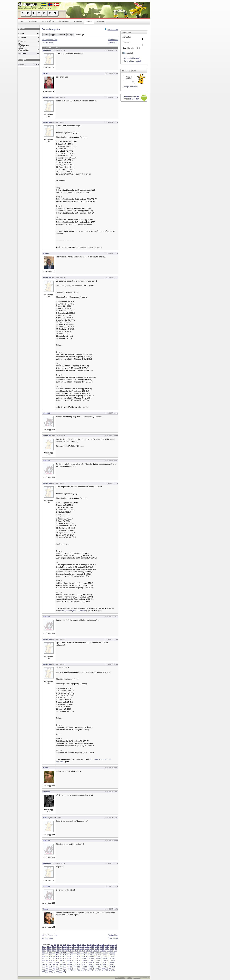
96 (55, 951)
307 (54, 970)
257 (100, 964)
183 (61, 958)
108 (94, 951)
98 (60, 951)
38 (60, 947)
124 (75, 952)
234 (92, 962)
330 (61, 972)
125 (79, 952)
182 (57, 958)
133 (107, 952)
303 (114, 968)
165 (71, 956)
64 (50, 949)
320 (100, 970)
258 (103, 964)
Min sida (100, 21)
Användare (127, 37)
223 (54, 962)
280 (107, 966)
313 (75, 970)
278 (100, 966)
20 (90, 945)
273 (82, 966)
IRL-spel (70, 35)
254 (89, 964)
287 (57, 968)
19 (88, 945)
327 (50, 972)
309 (61, 970)
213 (92, 960)
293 (79, 968)
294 (82, 968)
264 (50, 966)
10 (65, 945)
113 (112, 951)
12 (70, 945)
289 (64, 968)
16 (80, 945)
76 (80, 949)
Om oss (137, 978)
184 (64, 958)
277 (96, 966)
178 (43, 958)
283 (43, 968)
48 (86, 947)
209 (79, 960)
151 (96, 954)
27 (108, 945)
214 (96, 960)
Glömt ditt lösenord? (132, 58)
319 (96, 970)
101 (70, 951)
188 (79, 958)
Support (53, 35)
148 (86, 954)
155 (110, 954)
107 (90, 951)
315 (82, 970)
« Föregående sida (50, 40)
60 (116, 947)
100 (66, 951)
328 (54, 972)
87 (108, 949)
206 (68, 960)
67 (58, 949)
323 (110, 970)
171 (92, 956)
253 (86, 964)
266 (57, 966)
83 (98, 949)
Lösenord (126, 42)
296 (89, 968)
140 (57, 954)
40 (65, 947)
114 (115, 951)
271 (75, 966)
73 (73, 949)
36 (55, 947)
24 (100, 945)
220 (43, 962)
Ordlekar (62, 35)
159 (50, 956)
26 (105, 945)
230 (79, 962)
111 (105, 951)
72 (70, 949)
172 (96, 956)
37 (58, 947)
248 (68, 964)
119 (57, 952)
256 (96, 964)
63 (48, 949)
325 (43, 972)
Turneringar (80, 35)
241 (43, 964)
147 (82, 954)
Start (22, 21)
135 (114, 952)
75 (78, 949)
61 (43, 949)
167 (79, 956)
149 (89, 954)
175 (107, 956)
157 (43, 956)
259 (107, 964)
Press (130, 978)
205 (64, 960)
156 (114, 954)
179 (47, 958)
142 (64, 954)
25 (103, 945)
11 (68, 945)
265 (54, 966)
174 (103, 956)
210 (82, 960)
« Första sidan (48, 43)
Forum (89, 21)
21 (93, 945)
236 (100, 962)
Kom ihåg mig (128, 48)
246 (61, 964)
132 (103, 952)
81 (93, 949)
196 (107, 958)
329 (57, 972)
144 (71, 954)
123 (71, 952)
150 (92, 954)
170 (89, 956)
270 (71, 966)
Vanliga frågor (48, 21)
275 (89, 966)
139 (54, 954)
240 (114, 962)
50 (90, 947)
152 (100, 954)
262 (43, 966)
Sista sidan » (113, 43)
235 (96, 962)
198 (114, 958)
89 (113, 949)
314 (79, 970)
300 (103, 968)
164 (68, 956)
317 (89, 970)
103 (77, 951)
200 (47, 960)
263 (47, 966)
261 (114, 964)
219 (114, 960)
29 (113, 945)
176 (110, 956)
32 (45, 947)
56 (106, 947)
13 (73, 945)
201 (50, 960)
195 (103, 958)
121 (64, 952)
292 (75, 968)
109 (98, 951)
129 (92, 952)
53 (98, 947)
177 (114, 956)
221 (47, 962)
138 (50, 954)
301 (107, 968)
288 (61, 968)
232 (86, 962)
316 (86, 970)
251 (79, 964)
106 (87, 951)
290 (68, 968)
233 (89, 962)
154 (107, 954)
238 (107, 962)
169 (86, 956)
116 (47, 952)
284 (47, 968)
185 (68, 958)
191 (89, 958)
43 (73, 947)
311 (68, 970)
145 (75, 954)
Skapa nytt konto (131, 87)
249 (71, 964)
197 (110, 958)
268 (64, 966)
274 (86, 966)
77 (83, 949)
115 (43, 952)
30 (116, 945)
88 (111, 949)
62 (45, 949)
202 (54, 960)
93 (48, 951)
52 (96, 947)
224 (57, 962)
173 (100, 956)
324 (114, 970)
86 (106, 949)
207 (71, 960)
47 (83, 947)
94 (50, 951)
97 (58, 951)
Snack (46, 35)
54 (101, 947)
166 (75, 956)
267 (61, 966)
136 (43, 954)
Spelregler (33, 21)
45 (78, 947)
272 (79, 966)
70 (65, 949)
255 (92, 964)
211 (86, 960)
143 (68, 954)
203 (57, 960)
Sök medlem (64, 21)
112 (108, 951)
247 (64, 964)
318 (92, 970)
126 (82, 952)
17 (83, 945)
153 (103, 954)
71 (68, 949)
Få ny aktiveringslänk (133, 61)
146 (79, 954)
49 (88, 947)
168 (82, 956)
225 (61, 962)
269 (68, 966)
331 (64, 972)
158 (47, 956)
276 (92, 966)
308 (57, 970)
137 (47, 954)
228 (71, 962)
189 (82, 958)
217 (107, 960)
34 (50, 947)
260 (110, 964)
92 (45, 951)
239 (110, 962)
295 (86, 968)
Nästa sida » (113, 40)
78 (86, 949)
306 (50, 970)
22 (95, 945)
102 (73, 951)
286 (54, 968)
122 (68, 952)
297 (92, 968)
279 (103, 966)
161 (57, 956)
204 (61, 960)
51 (93, 947)
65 (53, 949)
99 (63, 951)
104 (80, 951)
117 (50, 952)
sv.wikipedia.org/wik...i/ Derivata (73, 611)
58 (111, 947)
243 (50, 964)
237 (103, 962)
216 (103, 960)
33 (48, 947)
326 (47, 972)
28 (110, 945)
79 (88, 949)
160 (54, 956)
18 (85, 945)
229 (75, 962)
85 (103, 949)
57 (108, 947)
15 (78, 945)
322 (107, 970)
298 (96, 968)
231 (82, 962)
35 (53, 947)
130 (96, 952)
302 (110, 968)
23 (98, 945)
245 (57, 964)
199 (43, 960)
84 (101, 949)
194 (100, 958)
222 (50, 962)
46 (80, 947)
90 (116, 949)
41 (68, 947)
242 (47, 964)
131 (100, 952)
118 (54, 952)
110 (101, 951)
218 (110, 960)
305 (47, 970)
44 (76, 947)
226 (64, 962)
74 (76, 949)
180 (50, 958)
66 (55, 949)
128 (89, 952)
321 (103, 970)
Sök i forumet (113, 29)
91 (43, 951)
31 (43, 947)
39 (63, 947)
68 (60, 949)
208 (75, 960)
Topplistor (78, 21)
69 (63, 949)
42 (70, 947)
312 (71, 970)
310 (64, 970)
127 (86, 952)
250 (75, 964)
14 (75, 945)
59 (113, 947)
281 (110, 966)
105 (83, 951)
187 (75, 958)
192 (92, 958)
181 (54, 958)
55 (103, 947)
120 (61, 952)
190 (86, 958)
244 (54, 964)
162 (61, 956)
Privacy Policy (120, 978)
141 (61, 954)
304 (43, 970)
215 (100, 960)
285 (50, 968)
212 (89, 960)
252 (82, 964)
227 (68, 962)
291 (71, 968)
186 (71, 958)
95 (53, 951)
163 (64, 956)
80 (90, 949)
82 (96, 949)
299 (100, 968)
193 (96, 958)
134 (110, 952)
